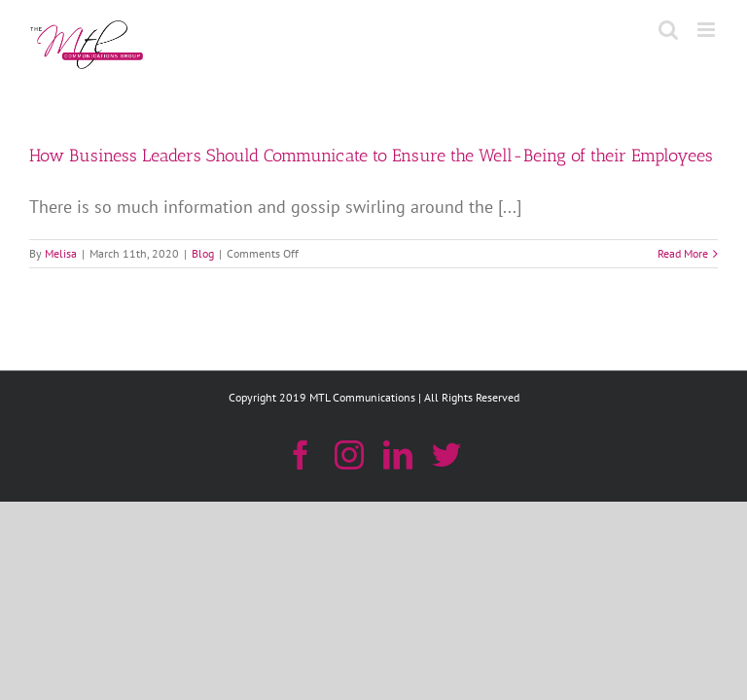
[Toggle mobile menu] (708, 30)
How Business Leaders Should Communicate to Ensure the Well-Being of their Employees (371, 156)
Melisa (61, 253)
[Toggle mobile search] (668, 30)
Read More (683, 253)
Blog (203, 253)
